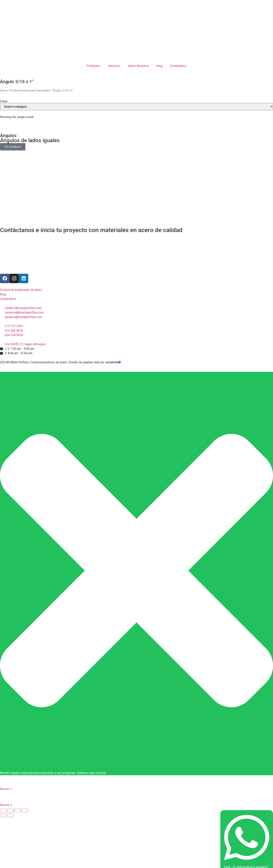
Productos (93, 66)
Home (4, 90)
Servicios (114, 66)
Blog (159, 66)
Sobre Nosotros (138, 66)
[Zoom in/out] (25, 810)
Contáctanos (178, 66)
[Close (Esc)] (3, 810)
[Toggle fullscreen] (18, 810)
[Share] (10, 810)
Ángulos (8, 136)
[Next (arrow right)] (10, 815)
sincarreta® (113, 362)
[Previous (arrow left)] (3, 815)
